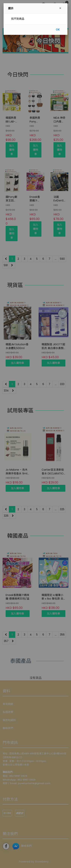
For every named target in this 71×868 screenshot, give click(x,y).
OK (58, 30)
